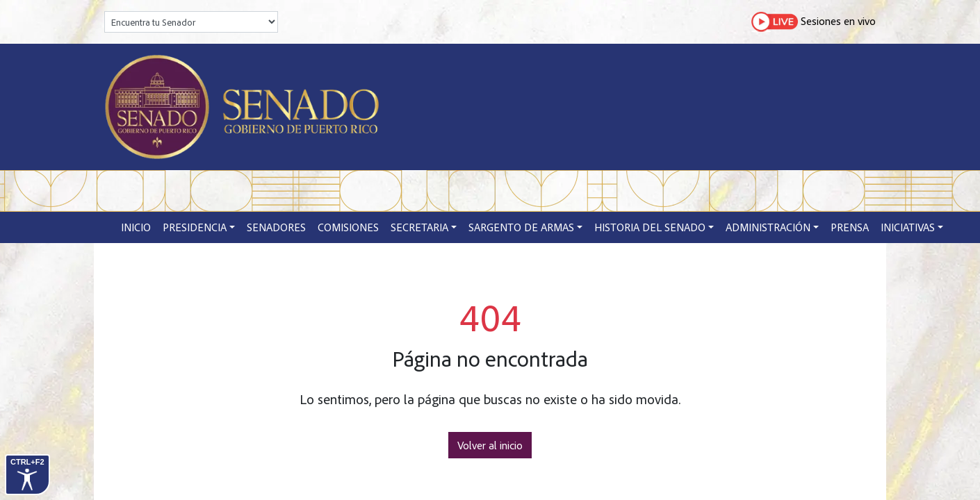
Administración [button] (768, 227)
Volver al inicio (490, 445)
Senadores (276, 227)
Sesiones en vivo (814, 22)
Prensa (850, 227)
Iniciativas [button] (908, 227)
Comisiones (348, 227)
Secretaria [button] (419, 227)
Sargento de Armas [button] (521, 227)
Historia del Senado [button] (650, 227)
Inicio (136, 227)
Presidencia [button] (195, 227)
